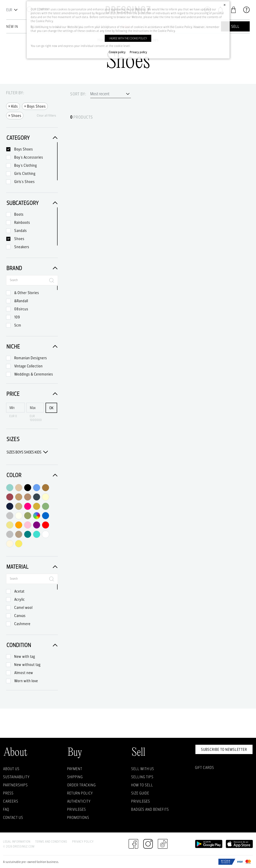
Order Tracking (81, 785)
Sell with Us (143, 769)
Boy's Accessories (29, 157)
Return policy (80, 793)
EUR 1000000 (36, 418)
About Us (11, 769)
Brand (32, 268)
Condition (32, 645)
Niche (32, 346)
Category (32, 138)
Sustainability (16, 777)
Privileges (77, 809)
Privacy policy (138, 52)
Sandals (21, 231)
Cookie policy (117, 52)
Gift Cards (205, 767)
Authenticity (79, 801)
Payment (75, 769)
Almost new (24, 673)
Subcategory (32, 203)
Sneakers (22, 247)
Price (32, 394)
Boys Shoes (35, 106)
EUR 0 (13, 416)
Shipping (75, 777)
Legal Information (17, 841)
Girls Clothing (25, 173)
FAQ (6, 809)
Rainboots (22, 222)
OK (51, 408)
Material (32, 567)
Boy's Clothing (26, 165)
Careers (11, 801)
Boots (19, 214)
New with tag (25, 656)
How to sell (142, 785)
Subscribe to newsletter (224, 749)
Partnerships (15, 785)
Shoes (15, 115)
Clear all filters (46, 115)
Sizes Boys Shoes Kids (27, 452)
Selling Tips (142, 777)
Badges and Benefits (150, 809)
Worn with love (26, 681)
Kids (13, 106)
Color (32, 475)
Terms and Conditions (51, 841)
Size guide (140, 793)
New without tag (27, 665)
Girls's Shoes (25, 182)
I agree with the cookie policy (128, 38)
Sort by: (78, 94)
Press (8, 793)
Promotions (78, 817)
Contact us (13, 817)
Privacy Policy (83, 841)
